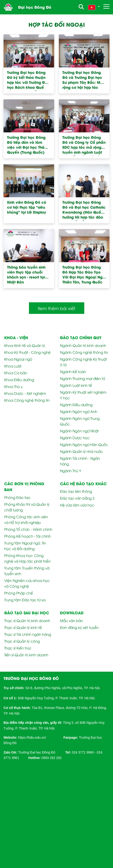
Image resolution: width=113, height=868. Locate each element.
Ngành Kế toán (73, 371)
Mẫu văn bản (71, 620)
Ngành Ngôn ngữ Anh (79, 411)
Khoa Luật (13, 366)
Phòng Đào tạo (17, 497)
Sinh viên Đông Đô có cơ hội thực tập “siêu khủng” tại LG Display (27, 207)
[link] (32, 737)
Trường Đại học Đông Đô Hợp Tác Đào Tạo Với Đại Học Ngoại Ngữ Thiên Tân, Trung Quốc (84, 274)
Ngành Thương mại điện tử (83, 378)
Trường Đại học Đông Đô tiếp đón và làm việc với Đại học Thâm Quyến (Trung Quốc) (28, 145)
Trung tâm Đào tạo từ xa (25, 600)
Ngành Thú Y (71, 471)
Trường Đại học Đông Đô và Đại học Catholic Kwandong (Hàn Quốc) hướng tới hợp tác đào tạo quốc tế (84, 210)
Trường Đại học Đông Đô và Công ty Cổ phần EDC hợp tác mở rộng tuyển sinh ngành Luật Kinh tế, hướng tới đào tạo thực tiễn (84, 145)
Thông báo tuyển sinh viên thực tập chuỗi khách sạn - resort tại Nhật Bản (26, 274)
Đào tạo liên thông (76, 491)
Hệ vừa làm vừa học (77, 505)
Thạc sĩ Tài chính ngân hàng (28, 634)
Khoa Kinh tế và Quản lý (25, 345)
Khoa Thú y (13, 386)
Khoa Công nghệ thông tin (27, 400)
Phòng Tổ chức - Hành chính (28, 529)
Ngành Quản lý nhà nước (82, 451)
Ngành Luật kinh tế (76, 385)
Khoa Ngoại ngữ (18, 359)
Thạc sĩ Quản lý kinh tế (23, 627)
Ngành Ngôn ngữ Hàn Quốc (84, 444)
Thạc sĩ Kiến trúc (18, 648)
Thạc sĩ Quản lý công (22, 641)
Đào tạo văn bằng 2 (77, 498)
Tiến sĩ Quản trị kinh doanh (26, 655)
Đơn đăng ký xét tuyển (79, 627)
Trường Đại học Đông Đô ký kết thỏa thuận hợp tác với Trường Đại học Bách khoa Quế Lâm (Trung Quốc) (28, 80)
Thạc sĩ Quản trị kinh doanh (27, 620)
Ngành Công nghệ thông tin (84, 352)
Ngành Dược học (75, 438)
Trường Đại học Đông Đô (37, 752)
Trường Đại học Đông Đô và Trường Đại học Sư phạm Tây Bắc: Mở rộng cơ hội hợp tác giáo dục (83, 80)
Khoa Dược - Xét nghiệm (25, 393)
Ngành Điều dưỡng (76, 405)
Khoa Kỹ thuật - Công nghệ (27, 352)
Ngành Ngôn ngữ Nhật (79, 431)
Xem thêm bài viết (56, 308)
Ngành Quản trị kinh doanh (83, 345)
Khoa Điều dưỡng (19, 379)
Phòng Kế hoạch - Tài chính (28, 536)
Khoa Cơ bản (16, 373)
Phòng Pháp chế (19, 593)
